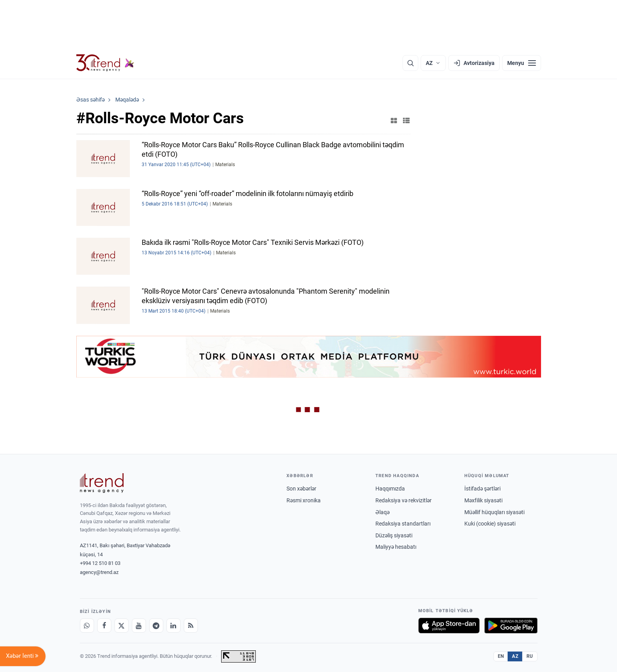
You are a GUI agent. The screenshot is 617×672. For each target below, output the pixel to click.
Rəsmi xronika (304, 500)
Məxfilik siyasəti (483, 500)
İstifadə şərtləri (482, 489)
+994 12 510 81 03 (100, 563)
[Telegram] (156, 626)
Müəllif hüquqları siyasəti (494, 512)
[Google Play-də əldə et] (511, 626)
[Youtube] (139, 626)
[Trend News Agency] (102, 483)
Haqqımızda (390, 489)
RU (530, 656)
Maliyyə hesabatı (396, 547)
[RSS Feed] (191, 626)
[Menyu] (522, 63)
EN (501, 656)
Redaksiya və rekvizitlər (404, 500)
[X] (122, 626)
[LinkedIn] (174, 626)
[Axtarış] (410, 63)
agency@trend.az (99, 572)
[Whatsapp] (87, 626)
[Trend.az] (105, 63)
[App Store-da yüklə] (449, 626)
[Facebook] (104, 626)
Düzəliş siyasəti (394, 535)
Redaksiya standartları (403, 524)
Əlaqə (382, 512)
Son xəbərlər (301, 489)
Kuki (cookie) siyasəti (490, 524)
